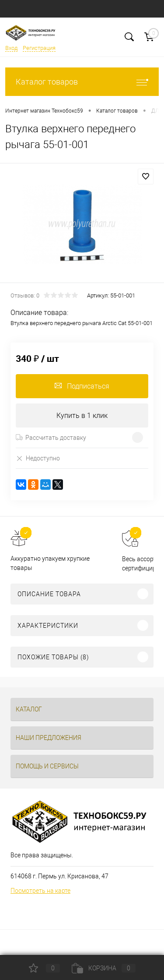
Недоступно (38, 458)
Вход (11, 48)
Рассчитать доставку (51, 438)
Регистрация (39, 48)
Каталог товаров (82, 82)
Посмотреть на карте (40, 891)
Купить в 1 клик (82, 416)
